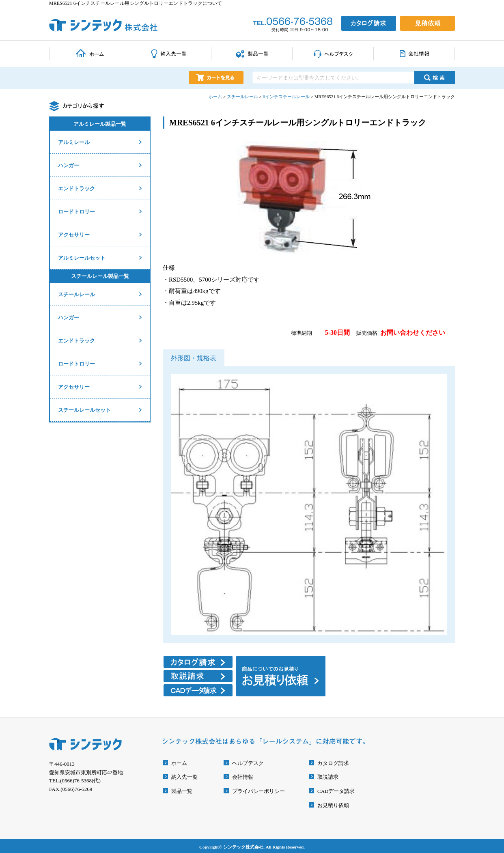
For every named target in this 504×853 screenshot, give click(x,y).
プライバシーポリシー (258, 791)
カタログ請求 (333, 763)
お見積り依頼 (333, 805)
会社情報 (243, 777)
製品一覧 (182, 791)
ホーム (179, 763)
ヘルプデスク (248, 763)
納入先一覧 (184, 777)
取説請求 (328, 777)
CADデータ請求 (336, 791)
